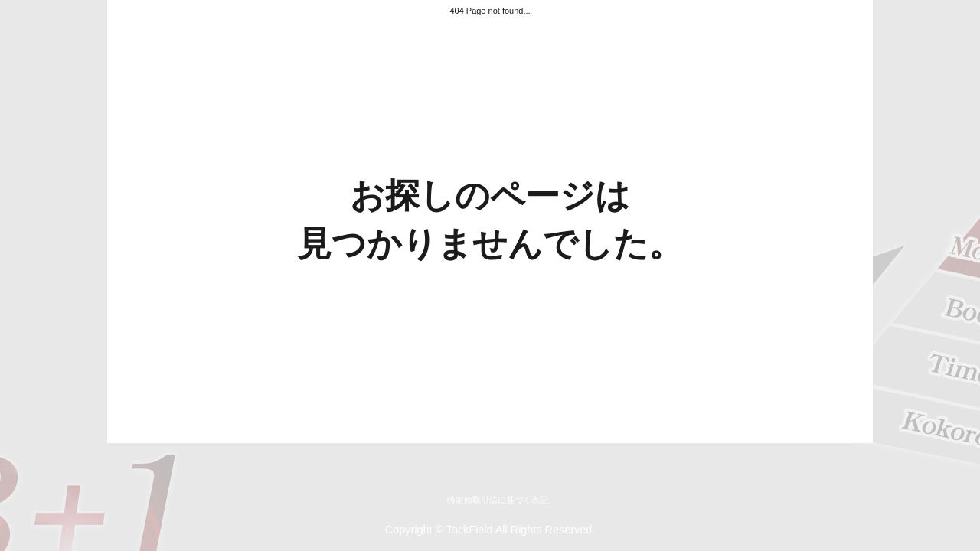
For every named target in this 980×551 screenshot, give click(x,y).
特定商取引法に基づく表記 (498, 500)
